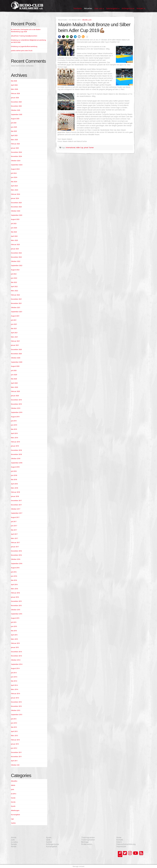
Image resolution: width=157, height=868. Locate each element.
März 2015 (14, 639)
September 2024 (17, 165)
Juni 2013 (14, 723)
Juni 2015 (14, 626)
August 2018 (15, 467)
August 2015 (15, 618)
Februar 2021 (15, 341)
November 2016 (16, 555)
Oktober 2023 (16, 211)
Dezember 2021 (16, 299)
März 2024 (14, 190)
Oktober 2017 (16, 509)
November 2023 (16, 207)
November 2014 (16, 656)
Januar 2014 (15, 698)
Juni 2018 (14, 475)
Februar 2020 (15, 391)
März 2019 (14, 438)
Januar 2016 (15, 597)
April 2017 (14, 534)
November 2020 (16, 354)
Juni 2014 (14, 677)
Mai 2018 (14, 479)
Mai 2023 (14, 232)
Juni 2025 (14, 127)
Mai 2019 (14, 429)
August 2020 (15, 366)
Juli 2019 (14, 421)
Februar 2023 (15, 244)
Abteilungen (15, 810)
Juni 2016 (14, 576)
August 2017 (15, 517)
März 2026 (14, 89)
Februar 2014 (15, 694)
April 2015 (14, 635)
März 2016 (14, 589)
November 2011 (16, 756)
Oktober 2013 (16, 710)
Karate (13, 798)
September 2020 (17, 362)
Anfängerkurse (53, 844)
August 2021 (15, 316)
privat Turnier (89, 147)
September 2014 (17, 664)
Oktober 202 (15, 765)
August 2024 (15, 169)
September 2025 (17, 114)
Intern (119, 842)
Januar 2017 (15, 547)
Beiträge (85, 842)
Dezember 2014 (16, 652)
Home (119, 837)
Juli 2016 (14, 572)
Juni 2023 (14, 228)
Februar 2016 (15, 593)
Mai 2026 (14, 81)
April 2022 (14, 286)
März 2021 (14, 337)
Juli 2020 (14, 370)
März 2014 (14, 689)
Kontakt (120, 840)
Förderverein (87, 844)
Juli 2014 (14, 673)
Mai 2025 (14, 131)
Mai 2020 (14, 379)
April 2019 (14, 433)
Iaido (48, 840)
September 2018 (17, 463)
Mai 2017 (14, 530)
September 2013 (17, 714)
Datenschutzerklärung (126, 844)
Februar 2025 (15, 144)
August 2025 (15, 119)
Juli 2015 (14, 622)
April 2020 (14, 383)
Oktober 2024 (16, 161)
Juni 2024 (14, 177)
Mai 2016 (14, 580)
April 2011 (14, 761)
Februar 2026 (15, 93)
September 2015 (17, 614)
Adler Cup (80, 147)
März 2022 (14, 291)
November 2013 (16, 706)
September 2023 (17, 215)
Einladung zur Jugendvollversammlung (24, 46)
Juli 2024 (14, 173)
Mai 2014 (14, 681)
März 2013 (14, 735)
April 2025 (14, 135)
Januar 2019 (15, 446)
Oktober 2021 (16, 307)
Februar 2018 (15, 492)
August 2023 (15, 219)
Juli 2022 (14, 274)
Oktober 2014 (16, 660)
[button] (59, 37)
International (71, 147)
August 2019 (15, 417)
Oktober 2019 (16, 408)
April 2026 (14, 85)
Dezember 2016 (16, 551)
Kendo (13, 802)
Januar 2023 (15, 249)
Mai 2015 (14, 631)
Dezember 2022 (16, 253)
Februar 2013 (15, 740)
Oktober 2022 (16, 261)
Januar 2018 (15, 496)
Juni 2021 (14, 324)
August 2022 (15, 270)
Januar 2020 (15, 396)
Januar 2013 (15, 744)
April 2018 (14, 484)
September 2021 (17, 312)
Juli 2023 (14, 223)
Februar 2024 (15, 194)
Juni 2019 (14, 425)
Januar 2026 (15, 98)
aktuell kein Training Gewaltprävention (24, 36)
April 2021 (14, 333)
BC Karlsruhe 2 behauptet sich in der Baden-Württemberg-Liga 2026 (26, 31)
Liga (12, 819)
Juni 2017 (14, 526)
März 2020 (14, 387)
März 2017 (14, 538)
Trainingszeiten (88, 837)
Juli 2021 (14, 320)
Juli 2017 (14, 521)
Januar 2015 (15, 647)
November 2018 (16, 454)
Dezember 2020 (16, 349)
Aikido (13, 785)
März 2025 (14, 140)
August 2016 (15, 568)
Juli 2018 (14, 471)
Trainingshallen (88, 840)
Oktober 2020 (16, 358)
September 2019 (17, 412)
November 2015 (16, 605)
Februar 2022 (15, 295)
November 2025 (16, 106)
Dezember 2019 (16, 400)
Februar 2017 (15, 542)
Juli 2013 (14, 719)
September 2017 (17, 513)
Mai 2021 (14, 328)
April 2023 (14, 236)
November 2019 (16, 404)
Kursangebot (15, 815)
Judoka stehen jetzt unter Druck (22, 51)
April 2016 (14, 584)
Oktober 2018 (16, 458)
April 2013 (14, 731)
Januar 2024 (15, 198)
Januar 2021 (15, 345)
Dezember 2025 (16, 102)
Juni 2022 (14, 278)
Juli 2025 (14, 123)
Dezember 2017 (16, 500)
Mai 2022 (14, 282)
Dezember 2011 (16, 752)
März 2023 (14, 240)
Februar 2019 (15, 442)
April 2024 (14, 186)
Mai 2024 (14, 182)
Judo (90, 20)
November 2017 (16, 505)
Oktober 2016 (16, 559)
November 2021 (16, 303)
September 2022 (17, 265)
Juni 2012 (14, 748)
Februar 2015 (15, 643)
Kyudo (13, 806)
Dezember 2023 (16, 203)
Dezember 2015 (16, 601)
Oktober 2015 (16, 610)
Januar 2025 (15, 148)
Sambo (13, 823)
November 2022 (16, 257)
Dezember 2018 (16, 450)
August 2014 (15, 668)
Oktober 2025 (16, 110)
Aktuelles (85, 20)
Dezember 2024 (16, 152)
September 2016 (17, 563)
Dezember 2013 (16, 702)
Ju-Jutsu (14, 794)
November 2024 (16, 156)
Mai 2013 (14, 727)
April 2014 (14, 685)
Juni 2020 (14, 375)
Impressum (121, 846)
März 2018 (14, 488)
